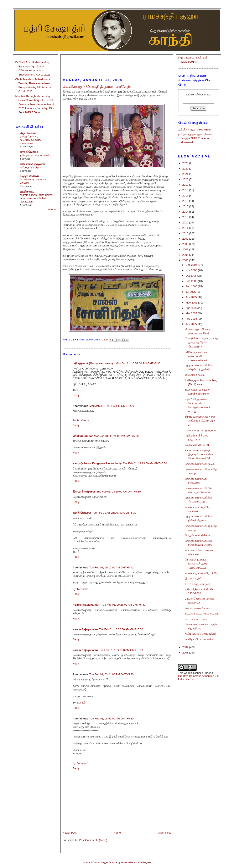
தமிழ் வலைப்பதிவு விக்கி (201, 634)
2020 (186, 179)
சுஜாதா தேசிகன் (29, 176)
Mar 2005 (192, 313)
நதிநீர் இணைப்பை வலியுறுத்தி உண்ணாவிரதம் (197, 356)
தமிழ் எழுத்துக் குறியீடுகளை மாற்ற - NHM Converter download (196, 138)
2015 (186, 206)
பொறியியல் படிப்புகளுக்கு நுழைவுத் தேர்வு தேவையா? (202, 343)
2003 (186, 653)
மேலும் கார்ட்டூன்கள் (197, 535)
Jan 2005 (191, 324)
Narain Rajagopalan (85, 629)
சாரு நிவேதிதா (29, 152)
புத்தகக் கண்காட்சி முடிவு (200, 464)
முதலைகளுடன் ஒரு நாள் (201, 430)
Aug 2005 (192, 286)
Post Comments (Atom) (93, 840)
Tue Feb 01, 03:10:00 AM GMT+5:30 (119, 492)
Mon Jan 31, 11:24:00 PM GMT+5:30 (116, 436)
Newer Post (70, 833)
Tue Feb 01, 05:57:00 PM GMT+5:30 (111, 719)
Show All (52, 209)
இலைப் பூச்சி (193, 578)
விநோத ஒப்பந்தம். (31, 167)
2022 (186, 169)
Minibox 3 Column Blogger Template (100, 863)
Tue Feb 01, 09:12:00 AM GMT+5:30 (111, 567)
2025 (186, 163)
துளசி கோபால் (82, 513)
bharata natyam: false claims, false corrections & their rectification (37, 198)
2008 (186, 244)
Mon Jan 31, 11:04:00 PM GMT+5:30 (112, 406)
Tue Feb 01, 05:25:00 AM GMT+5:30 (114, 513)
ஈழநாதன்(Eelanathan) (86, 605)
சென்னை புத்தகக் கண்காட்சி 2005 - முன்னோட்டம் (197, 564)
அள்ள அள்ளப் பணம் (198, 608)
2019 (186, 185)
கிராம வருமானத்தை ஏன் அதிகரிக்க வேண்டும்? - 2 (201, 421)
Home (117, 833)
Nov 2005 (192, 270)
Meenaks (83, 589)
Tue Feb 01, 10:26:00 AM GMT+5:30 (121, 629)
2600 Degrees (144, 863)
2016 (186, 201)
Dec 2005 (192, 265)
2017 (186, 196)
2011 (186, 228)
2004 (186, 647)
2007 (186, 249)
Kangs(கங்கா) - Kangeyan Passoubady (97, 463)
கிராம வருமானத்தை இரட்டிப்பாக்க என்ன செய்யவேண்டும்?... (199, 454)
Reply (76, 395)
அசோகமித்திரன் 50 (197, 445)
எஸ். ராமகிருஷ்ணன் (33, 164)
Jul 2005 (191, 292)
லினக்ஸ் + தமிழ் (195, 375)
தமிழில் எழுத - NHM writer (195, 130)
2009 (186, 239)
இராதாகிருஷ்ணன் (84, 492)
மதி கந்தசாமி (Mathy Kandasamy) (94, 363)
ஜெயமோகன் (28, 133)
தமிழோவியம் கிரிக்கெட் (200, 639)
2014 (186, 212)
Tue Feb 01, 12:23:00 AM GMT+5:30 (145, 463)
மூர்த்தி (81, 703)
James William (128, 863)
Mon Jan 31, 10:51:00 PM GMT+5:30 (138, 363)
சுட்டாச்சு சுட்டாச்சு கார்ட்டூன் (202, 614)
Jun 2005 (191, 297)
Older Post (164, 833)
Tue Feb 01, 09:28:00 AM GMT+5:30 (124, 605)
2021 (186, 174)
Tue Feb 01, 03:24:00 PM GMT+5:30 (111, 674)
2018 (186, 190)
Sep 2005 (192, 281)
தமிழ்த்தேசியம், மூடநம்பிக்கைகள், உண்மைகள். (30, 140)
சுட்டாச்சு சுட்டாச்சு (196, 619)
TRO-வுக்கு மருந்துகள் (198, 584)
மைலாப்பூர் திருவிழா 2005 (201, 573)
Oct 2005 (191, 276)
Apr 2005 (191, 308)
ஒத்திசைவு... (27, 192)
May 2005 (192, 303)
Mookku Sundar (83, 436)
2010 (186, 233)
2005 (186, 260)
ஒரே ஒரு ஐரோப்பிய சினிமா (36, 155)
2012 (186, 222)
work (187, 673)
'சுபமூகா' (83, 763)
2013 (186, 217)
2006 (186, 255)
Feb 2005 (192, 319)
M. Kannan (84, 420)
